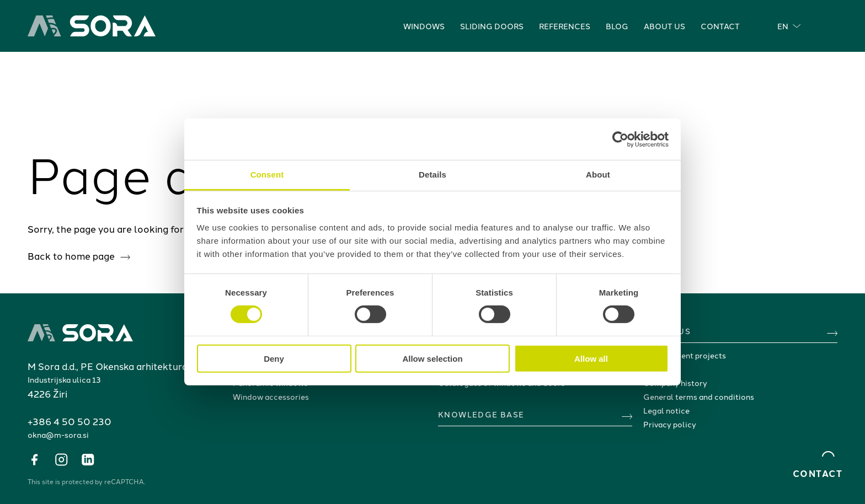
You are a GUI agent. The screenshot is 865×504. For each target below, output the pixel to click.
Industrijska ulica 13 (64, 379)
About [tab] (598, 175)
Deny (274, 359)
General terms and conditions (699, 396)
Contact (720, 26)
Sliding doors (492, 26)
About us (664, 26)
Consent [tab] (267, 175)
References (565, 26)
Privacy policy (670, 424)
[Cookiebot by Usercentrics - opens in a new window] (620, 139)
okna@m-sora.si (58, 435)
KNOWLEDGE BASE (481, 414)
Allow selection (432, 359)
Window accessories (271, 396)
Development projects (685, 355)
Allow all (591, 359)
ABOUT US (667, 331)
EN (789, 26)
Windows (424, 26)
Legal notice (666, 410)
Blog (617, 26)
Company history (675, 383)
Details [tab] (432, 175)
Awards (657, 369)
